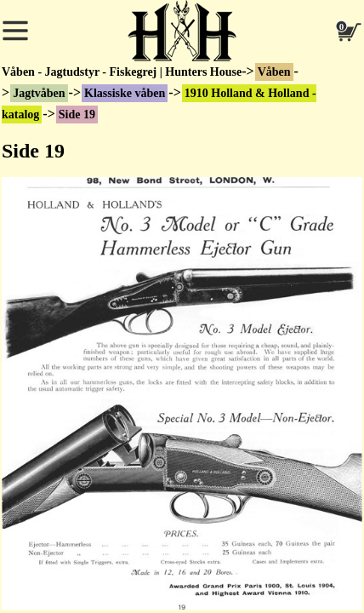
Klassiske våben (125, 93)
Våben (274, 72)
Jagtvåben (39, 93)
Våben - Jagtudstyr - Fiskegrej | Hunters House (122, 72)
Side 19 (77, 115)
